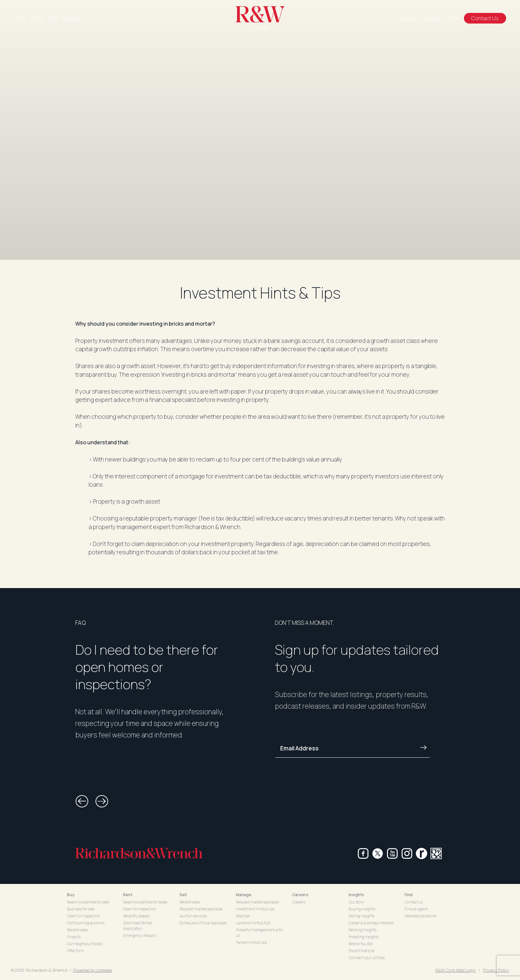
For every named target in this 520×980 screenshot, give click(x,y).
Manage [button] (244, 895)
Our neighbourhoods (85, 944)
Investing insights (364, 937)
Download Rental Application (137, 926)
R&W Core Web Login (455, 970)
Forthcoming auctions (86, 923)
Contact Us (485, 18)
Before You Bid (361, 944)
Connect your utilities (367, 958)
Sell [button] (183, 895)
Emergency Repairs (140, 935)
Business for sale (81, 909)
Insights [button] (356, 895)
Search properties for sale (88, 902)
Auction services (193, 916)
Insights (433, 18)
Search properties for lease (145, 902)
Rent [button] (128, 895)
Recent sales (77, 930)
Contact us (414, 902)
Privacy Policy (496, 970)
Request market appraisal (201, 909)
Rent (37, 18)
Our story (356, 902)
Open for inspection (84, 916)
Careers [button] (300, 895)
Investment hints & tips (255, 909)
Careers (408, 18)
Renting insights (362, 930)
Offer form (76, 951)
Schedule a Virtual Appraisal (203, 923)
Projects (74, 937)
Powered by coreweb (93, 970)
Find (453, 18)
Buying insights (362, 909)
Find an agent (416, 909)
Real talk (243, 916)
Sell (53, 18)
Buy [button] (71, 895)
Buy (21, 18)
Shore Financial (361, 951)
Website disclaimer (421, 916)
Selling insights (361, 916)
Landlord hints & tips (253, 923)
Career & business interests (371, 923)
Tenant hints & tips (251, 942)
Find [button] (409, 895)
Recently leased (136, 916)
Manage (72, 18)
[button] (82, 801)
